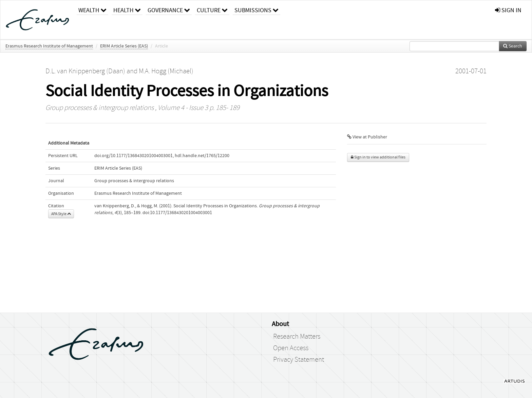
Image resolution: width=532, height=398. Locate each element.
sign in (508, 10)
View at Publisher (367, 137)
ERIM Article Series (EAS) (124, 46)
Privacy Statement (299, 360)
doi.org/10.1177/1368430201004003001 (134, 156)
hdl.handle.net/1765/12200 (202, 156)
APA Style (61, 214)
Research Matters (297, 337)
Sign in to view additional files (378, 157)
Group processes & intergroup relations (100, 108)
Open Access (291, 348)
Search (513, 46)
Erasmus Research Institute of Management (49, 46)
